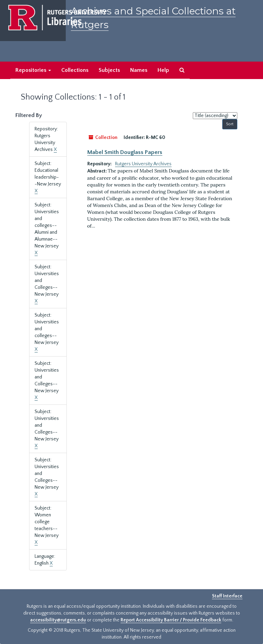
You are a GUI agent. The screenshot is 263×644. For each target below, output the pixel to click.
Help (163, 70)
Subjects (109, 70)
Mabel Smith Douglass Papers (125, 152)
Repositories (33, 70)
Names (139, 70)
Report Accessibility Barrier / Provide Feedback (171, 620)
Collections (75, 70)
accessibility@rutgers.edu (58, 620)
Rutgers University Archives (143, 164)
